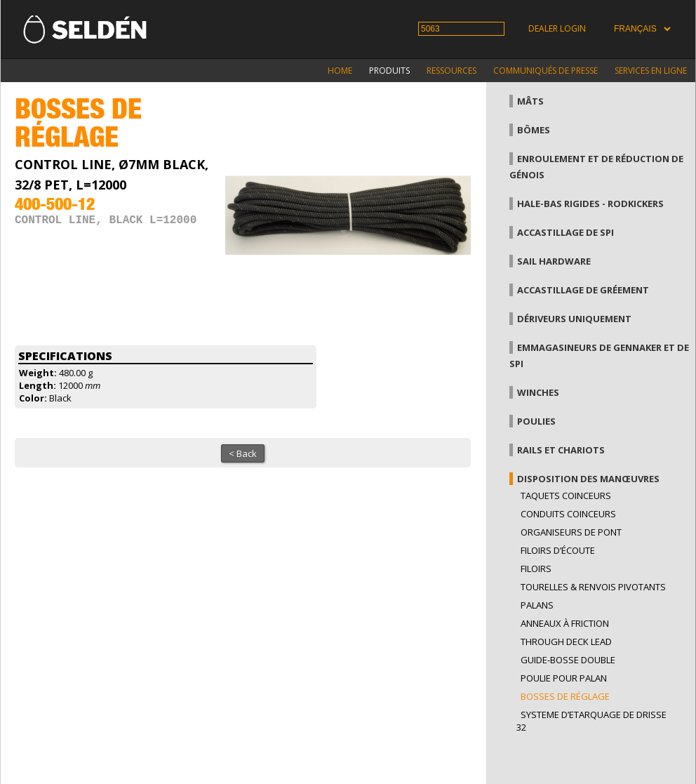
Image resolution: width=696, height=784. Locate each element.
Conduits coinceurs (568, 514)
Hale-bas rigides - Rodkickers (590, 204)
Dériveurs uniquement (574, 319)
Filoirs (536, 569)
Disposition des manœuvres (588, 479)
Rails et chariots (561, 450)
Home (340, 71)
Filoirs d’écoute (558, 550)
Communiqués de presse (546, 71)
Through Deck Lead (566, 642)
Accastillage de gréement (583, 290)
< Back (243, 453)
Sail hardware (554, 261)
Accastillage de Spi (565, 232)
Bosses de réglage (565, 696)
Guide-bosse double (568, 660)
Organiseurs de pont (571, 532)
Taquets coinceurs (566, 496)
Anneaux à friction (565, 623)
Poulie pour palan (564, 678)
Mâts (530, 101)
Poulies (536, 421)
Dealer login (557, 28)
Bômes (534, 130)
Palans (537, 605)
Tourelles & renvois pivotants (593, 587)
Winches (538, 392)
